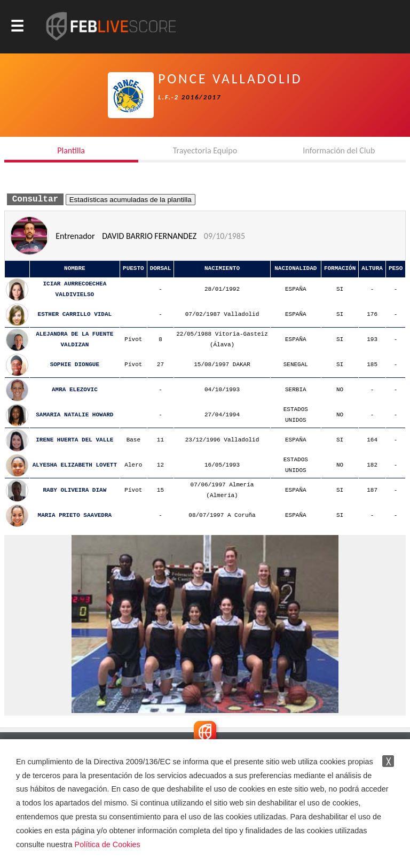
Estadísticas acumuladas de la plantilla (131, 200)
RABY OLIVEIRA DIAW (74, 490)
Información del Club (339, 150)
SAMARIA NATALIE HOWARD (74, 415)
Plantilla (71, 150)
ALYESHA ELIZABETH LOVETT (75, 465)
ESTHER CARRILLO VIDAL (75, 315)
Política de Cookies (108, 844)
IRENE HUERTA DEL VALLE (74, 440)
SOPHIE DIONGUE (75, 365)
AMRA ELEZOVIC (75, 390)
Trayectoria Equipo (205, 150)
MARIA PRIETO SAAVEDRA (75, 516)
